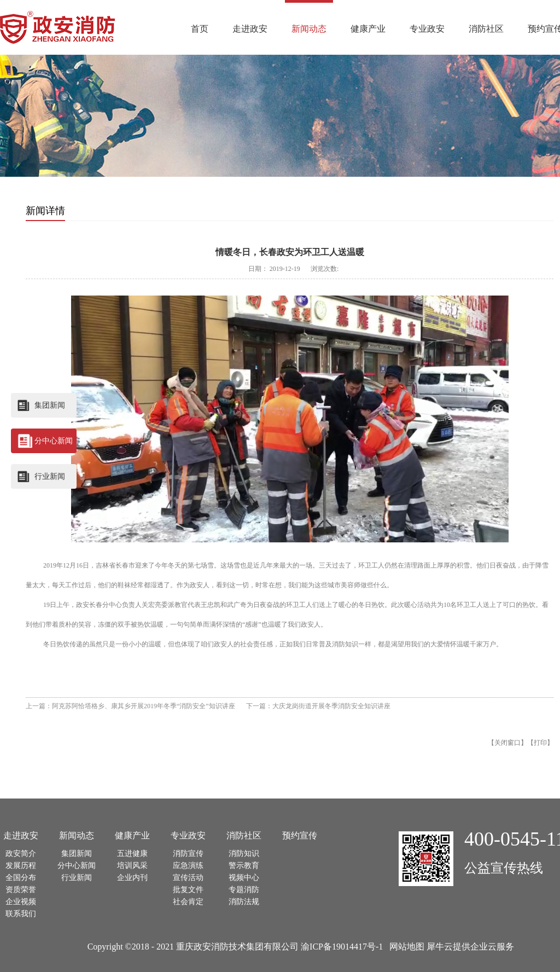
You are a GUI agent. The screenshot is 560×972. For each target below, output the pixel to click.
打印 (540, 743)
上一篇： (130, 706)
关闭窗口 (507, 743)
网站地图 (405, 947)
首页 (200, 29)
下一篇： (318, 706)
